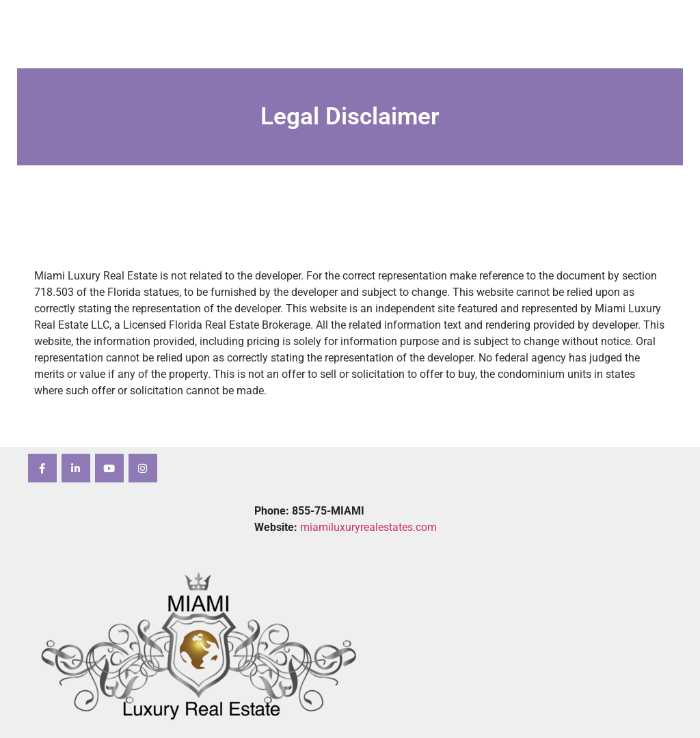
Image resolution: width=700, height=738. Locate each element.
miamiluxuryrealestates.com (368, 527)
